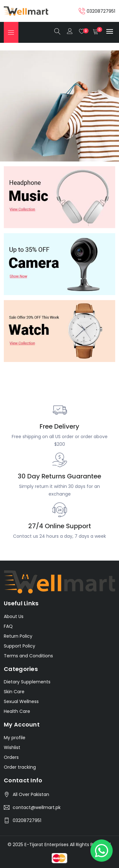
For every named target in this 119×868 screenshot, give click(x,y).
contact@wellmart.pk (37, 807)
